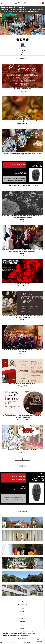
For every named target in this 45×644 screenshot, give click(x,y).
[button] (13, 34)
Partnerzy (22, 612)
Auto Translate (40, 641)
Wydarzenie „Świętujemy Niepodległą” (23, 384)
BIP (22, 601)
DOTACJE (22, 618)
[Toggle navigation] (2, 3)
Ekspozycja (23, 511)
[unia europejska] (22, 45)
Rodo (22, 608)
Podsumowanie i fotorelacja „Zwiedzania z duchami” (23, 121)
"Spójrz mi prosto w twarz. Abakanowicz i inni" (23, 185)
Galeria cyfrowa (22, 605)
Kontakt (22, 629)
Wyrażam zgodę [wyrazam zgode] (22, 639)
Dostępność (22, 622)
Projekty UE (22, 615)
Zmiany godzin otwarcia (23, 89)
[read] (1, 7)
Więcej (22, 93)
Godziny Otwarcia (22, 49)
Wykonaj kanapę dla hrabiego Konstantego (23, 450)
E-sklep (23, 53)
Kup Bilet (22, 51)
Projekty (22, 625)
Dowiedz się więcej (25, 635)
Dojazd (22, 55)
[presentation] (5, 34)
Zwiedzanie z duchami (23, 283)
